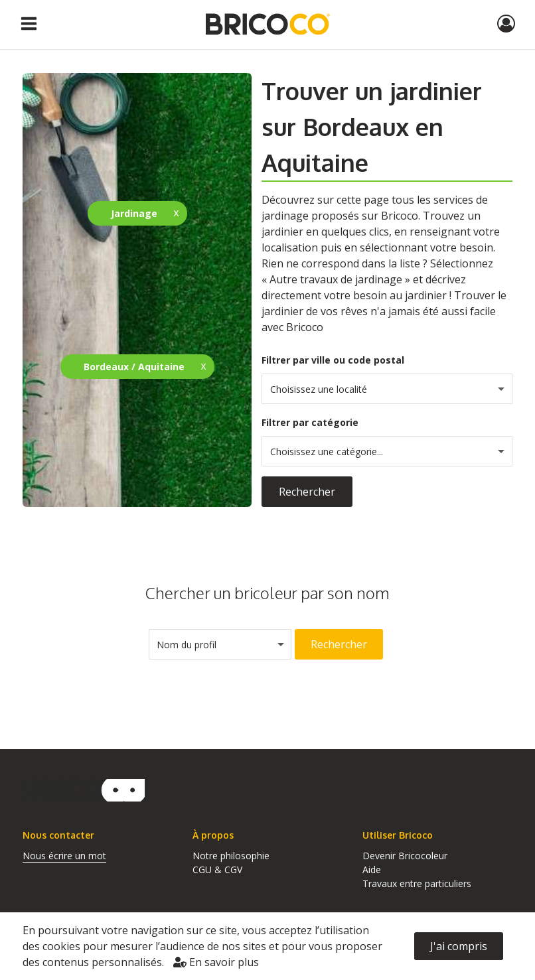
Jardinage (134, 213)
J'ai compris (459, 946)
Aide (372, 870)
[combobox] (387, 389)
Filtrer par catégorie (310, 422)
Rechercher (307, 492)
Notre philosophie (231, 856)
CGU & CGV (217, 870)
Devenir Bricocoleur (405, 856)
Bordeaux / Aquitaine (134, 367)
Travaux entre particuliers (417, 883)
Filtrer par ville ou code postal (333, 360)
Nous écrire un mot (64, 856)
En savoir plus (216, 962)
